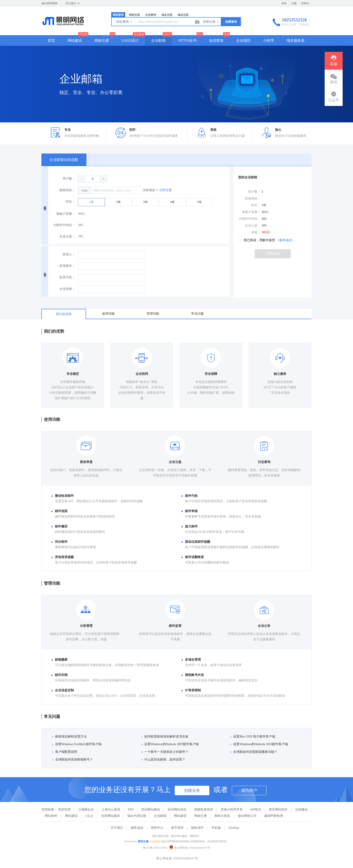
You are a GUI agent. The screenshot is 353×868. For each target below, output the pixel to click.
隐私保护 (197, 828)
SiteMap (234, 828)
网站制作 (51, 816)
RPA (131, 810)
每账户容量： (66, 214)
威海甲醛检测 (274, 816)
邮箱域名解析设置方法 (69, 736)
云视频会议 (86, 810)
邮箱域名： (67, 190)
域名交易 (183, 15)
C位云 (89, 816)
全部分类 (211, 22)
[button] (82, 179)
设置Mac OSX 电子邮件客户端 (253, 736)
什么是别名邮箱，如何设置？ (163, 759)
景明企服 (143, 841)
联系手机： (67, 277)
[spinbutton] (93, 179)
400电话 (256, 810)
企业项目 (243, 40)
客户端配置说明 (65, 752)
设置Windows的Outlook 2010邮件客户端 (259, 744)
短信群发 (216, 40)
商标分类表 (222, 816)
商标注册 (102, 40)
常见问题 (197, 314)
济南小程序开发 (232, 810)
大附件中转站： (64, 225)
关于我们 (117, 828)
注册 (294, 3)
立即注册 (165, 190)
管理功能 (153, 314)
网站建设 (75, 40)
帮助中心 (157, 828)
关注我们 (73, 4)
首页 (51, 40)
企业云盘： (67, 236)
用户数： (69, 179)
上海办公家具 (111, 810)
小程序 (269, 40)
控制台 (305, 3)
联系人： (69, 254)
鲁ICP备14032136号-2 (156, 848)
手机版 (216, 828)
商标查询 (118, 15)
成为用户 (249, 790)
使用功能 (108, 314)
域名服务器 (296, 40)
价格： (256, 232)
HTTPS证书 (187, 40)
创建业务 (192, 790)
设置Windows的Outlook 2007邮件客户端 (170, 744)
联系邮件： (67, 266)
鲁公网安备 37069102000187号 (190, 848)
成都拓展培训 (204, 810)
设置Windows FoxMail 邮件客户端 (77, 744)
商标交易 (134, 15)
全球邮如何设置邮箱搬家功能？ (254, 752)
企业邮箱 (158, 40)
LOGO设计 (130, 40)
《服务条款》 (285, 240)
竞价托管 (64, 810)
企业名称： (67, 289)
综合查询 (124, 22)
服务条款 (137, 828)
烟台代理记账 (137, 816)
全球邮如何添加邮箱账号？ (72, 759)
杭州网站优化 (177, 810)
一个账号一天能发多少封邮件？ (165, 752)
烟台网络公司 (247, 816)
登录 (284, 3)
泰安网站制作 (278, 810)
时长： (70, 202)
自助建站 (301, 810)
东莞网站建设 (111, 816)
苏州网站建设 (151, 810)
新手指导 (177, 828)
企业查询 (151, 15)
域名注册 (167, 15)
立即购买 (273, 254)
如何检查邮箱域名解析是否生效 (165, 736)
